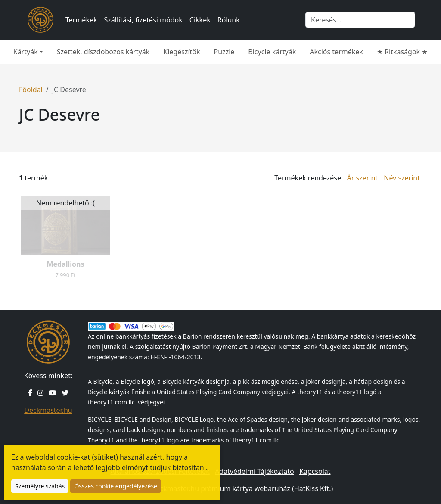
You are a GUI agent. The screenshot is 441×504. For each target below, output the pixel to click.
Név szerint (402, 178)
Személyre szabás (40, 486)
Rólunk (229, 20)
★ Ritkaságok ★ (402, 52)
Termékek (81, 20)
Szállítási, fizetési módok (143, 20)
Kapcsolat (315, 471)
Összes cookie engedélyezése (116, 486)
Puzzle (224, 52)
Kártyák (26, 52)
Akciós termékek (336, 52)
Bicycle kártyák (272, 52)
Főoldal (31, 90)
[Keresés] (360, 20)
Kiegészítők (182, 52)
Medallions (65, 264)
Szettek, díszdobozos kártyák (103, 52)
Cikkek (200, 20)
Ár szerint (362, 178)
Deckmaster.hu (48, 410)
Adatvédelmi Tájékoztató (255, 471)
